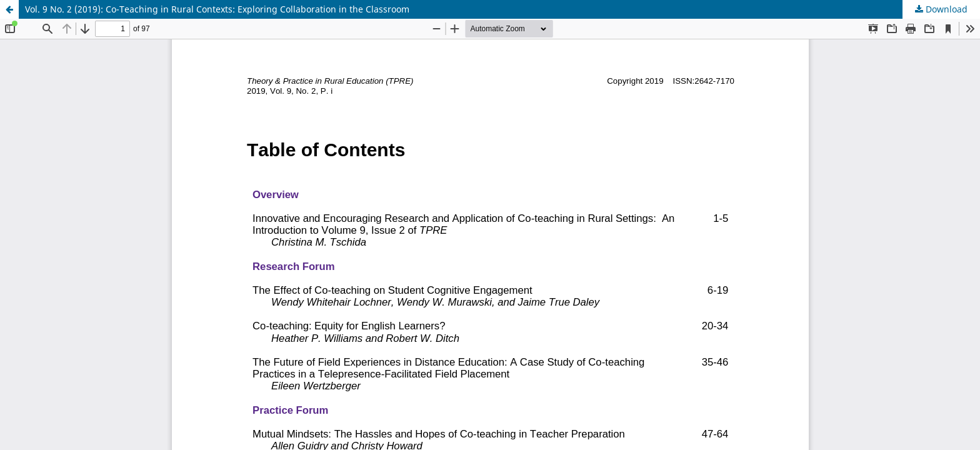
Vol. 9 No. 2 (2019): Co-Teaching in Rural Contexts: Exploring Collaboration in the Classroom (217, 9)
